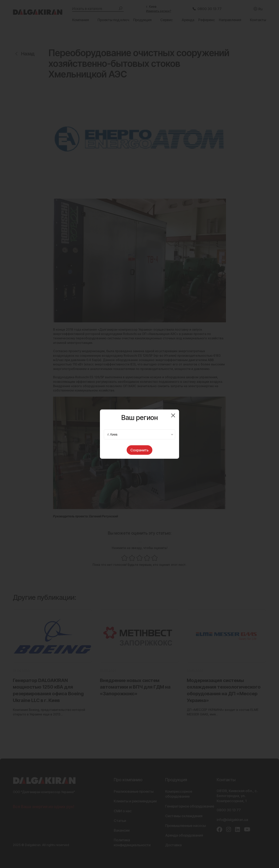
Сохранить (139, 450)
